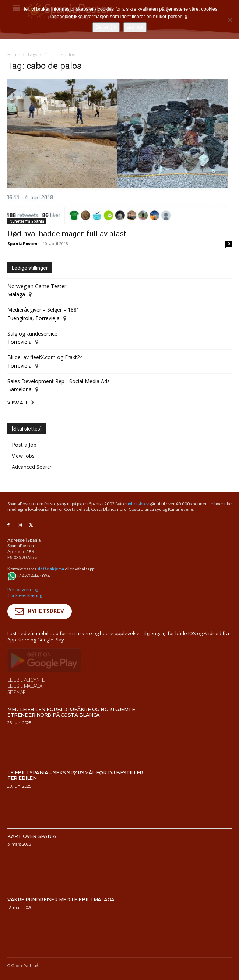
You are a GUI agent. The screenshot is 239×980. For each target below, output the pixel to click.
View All (18, 403)
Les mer (135, 27)
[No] (230, 20)
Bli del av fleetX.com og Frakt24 (45, 357)
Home (14, 55)
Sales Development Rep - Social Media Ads (59, 381)
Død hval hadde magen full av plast (67, 234)
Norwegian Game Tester (37, 286)
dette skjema (51, 569)
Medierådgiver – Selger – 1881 (43, 310)
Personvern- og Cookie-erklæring (25, 592)
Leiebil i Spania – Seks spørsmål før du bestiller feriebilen (75, 791)
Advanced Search (32, 467)
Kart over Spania (32, 852)
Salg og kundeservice (32, 334)
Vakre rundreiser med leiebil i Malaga (61, 915)
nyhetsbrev (138, 504)
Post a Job (24, 445)
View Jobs (23, 456)
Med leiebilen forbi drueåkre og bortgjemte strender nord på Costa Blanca (71, 728)
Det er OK (106, 27)
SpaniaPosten (22, 243)
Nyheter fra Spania (27, 221)
